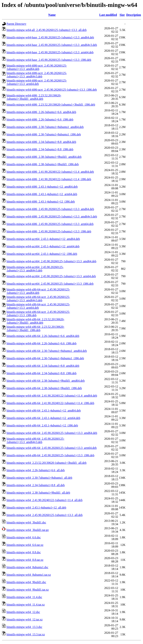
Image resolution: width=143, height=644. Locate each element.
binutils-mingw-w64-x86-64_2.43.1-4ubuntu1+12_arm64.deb (43, 418)
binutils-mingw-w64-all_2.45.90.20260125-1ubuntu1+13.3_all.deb (47, 30)
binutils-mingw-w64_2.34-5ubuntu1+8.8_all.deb (36, 485)
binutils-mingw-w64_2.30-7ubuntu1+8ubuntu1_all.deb (39, 478)
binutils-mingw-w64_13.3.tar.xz (26, 634)
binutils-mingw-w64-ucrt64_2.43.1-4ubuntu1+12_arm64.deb (43, 246)
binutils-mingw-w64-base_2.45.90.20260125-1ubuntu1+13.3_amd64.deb (50, 37)
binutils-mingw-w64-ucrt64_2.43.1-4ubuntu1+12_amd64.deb (43, 239)
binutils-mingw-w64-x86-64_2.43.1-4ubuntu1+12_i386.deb (42, 425)
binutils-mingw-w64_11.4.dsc (24, 597)
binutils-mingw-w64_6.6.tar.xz (25, 545)
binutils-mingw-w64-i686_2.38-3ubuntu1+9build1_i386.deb (43, 164)
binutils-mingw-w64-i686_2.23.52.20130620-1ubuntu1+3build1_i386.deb (51, 105)
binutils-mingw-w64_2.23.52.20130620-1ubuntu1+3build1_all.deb (46, 463)
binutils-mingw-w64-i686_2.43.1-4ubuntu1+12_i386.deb (41, 202)
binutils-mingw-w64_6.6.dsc (24, 537)
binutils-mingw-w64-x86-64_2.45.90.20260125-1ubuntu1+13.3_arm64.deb (52, 448)
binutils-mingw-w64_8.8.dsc (24, 552)
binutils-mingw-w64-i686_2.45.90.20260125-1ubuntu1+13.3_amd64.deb (50, 209)
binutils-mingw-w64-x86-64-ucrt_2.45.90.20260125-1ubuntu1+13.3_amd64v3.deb (38, 299)
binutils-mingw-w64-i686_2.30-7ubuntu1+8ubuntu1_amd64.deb (45, 127)
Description (134, 15)
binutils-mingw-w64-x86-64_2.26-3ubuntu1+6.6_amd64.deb (43, 336)
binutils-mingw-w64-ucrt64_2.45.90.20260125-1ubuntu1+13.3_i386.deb (50, 284)
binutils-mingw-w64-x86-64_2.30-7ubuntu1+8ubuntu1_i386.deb (45, 358)
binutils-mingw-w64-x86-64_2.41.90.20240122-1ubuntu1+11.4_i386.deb (50, 403)
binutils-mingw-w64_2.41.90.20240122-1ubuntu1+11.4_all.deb (45, 500)
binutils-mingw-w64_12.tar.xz (25, 619)
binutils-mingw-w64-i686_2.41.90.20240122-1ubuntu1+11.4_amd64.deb (50, 172)
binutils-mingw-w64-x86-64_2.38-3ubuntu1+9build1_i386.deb (44, 388)
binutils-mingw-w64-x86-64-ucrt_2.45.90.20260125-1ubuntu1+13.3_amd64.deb (38, 291)
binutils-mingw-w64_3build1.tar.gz (28, 530)
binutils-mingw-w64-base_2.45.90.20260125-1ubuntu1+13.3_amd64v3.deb (52, 45)
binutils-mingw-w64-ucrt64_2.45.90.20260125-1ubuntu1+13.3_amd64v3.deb (35, 269)
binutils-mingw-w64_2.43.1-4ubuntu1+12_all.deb (36, 508)
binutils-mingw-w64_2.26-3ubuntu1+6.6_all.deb (36, 470)
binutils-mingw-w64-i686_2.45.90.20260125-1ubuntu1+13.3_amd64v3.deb (52, 217)
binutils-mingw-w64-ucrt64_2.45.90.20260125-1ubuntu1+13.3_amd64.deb (51, 261)
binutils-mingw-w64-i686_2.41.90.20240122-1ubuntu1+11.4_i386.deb (49, 179)
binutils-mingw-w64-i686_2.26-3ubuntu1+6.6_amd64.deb (41, 112)
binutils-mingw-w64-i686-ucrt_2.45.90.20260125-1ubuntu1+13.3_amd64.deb (37, 67)
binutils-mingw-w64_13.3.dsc (24, 627)
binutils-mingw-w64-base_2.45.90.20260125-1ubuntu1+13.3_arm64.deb (50, 52)
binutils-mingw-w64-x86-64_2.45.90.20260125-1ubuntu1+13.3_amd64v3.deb (35, 440)
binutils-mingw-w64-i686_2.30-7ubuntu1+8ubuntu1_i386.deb (44, 134)
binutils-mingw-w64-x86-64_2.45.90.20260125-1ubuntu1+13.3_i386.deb (50, 455)
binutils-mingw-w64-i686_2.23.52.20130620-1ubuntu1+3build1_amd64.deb (34, 97)
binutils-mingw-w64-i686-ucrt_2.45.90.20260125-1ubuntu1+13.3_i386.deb (52, 90)
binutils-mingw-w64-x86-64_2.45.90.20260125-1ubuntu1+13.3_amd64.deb (52, 433)
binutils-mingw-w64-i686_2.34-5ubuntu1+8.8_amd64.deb (41, 142)
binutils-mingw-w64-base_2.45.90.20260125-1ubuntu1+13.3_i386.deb (49, 60)
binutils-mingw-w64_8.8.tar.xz (25, 560)
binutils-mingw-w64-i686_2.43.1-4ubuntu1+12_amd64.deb (42, 187)
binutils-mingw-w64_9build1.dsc (26, 582)
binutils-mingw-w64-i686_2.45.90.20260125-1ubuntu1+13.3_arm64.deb (50, 224)
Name (52, 15)
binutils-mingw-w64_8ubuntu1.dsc (27, 567)
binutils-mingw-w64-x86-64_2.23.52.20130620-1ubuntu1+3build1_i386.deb (35, 328)
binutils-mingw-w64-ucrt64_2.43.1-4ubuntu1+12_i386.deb (42, 254)
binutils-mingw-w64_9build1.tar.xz (28, 590)
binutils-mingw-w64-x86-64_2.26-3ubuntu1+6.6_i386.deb (42, 343)
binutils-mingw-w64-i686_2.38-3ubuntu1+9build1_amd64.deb (44, 157)
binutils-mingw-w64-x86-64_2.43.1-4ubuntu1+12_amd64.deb (44, 411)
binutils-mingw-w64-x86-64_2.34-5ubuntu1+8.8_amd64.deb (43, 366)
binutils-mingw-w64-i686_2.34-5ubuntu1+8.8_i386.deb (40, 149)
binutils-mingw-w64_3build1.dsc (26, 522)
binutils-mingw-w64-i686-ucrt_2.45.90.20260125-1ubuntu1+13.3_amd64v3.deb (37, 75)
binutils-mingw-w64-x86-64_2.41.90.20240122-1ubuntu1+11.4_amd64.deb (52, 396)
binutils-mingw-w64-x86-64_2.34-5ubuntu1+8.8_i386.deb (42, 373)
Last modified (108, 15)
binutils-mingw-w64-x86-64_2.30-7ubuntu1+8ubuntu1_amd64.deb (47, 351)
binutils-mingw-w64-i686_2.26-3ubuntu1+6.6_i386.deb (40, 119)
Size (122, 15)
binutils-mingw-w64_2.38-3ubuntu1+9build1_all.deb (38, 493)
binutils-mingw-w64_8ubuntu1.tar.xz (29, 575)
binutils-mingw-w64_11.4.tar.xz (26, 605)
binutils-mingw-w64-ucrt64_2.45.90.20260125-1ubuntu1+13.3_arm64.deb (51, 276)
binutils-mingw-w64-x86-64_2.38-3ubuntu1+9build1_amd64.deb (46, 381)
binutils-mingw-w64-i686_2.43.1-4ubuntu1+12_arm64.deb (42, 194)
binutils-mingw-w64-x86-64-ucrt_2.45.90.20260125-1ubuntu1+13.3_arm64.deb (38, 306)
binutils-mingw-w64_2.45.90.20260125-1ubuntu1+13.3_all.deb (45, 515)
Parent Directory (16, 24)
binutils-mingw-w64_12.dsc (23, 612)
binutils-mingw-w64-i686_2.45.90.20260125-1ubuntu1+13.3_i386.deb (49, 231)
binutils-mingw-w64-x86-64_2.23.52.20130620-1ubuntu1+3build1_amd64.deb (35, 321)
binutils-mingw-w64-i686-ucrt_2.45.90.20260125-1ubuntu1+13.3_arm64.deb (37, 82)
